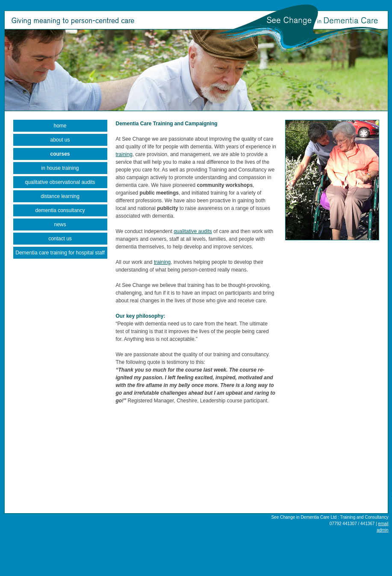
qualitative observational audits (60, 182)
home (60, 126)
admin (382, 530)
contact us (60, 239)
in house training (60, 168)
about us (60, 140)
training (124, 154)
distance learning (60, 196)
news (60, 224)
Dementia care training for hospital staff (60, 253)
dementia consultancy (60, 210)
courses (60, 154)
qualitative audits (193, 231)
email (383, 524)
